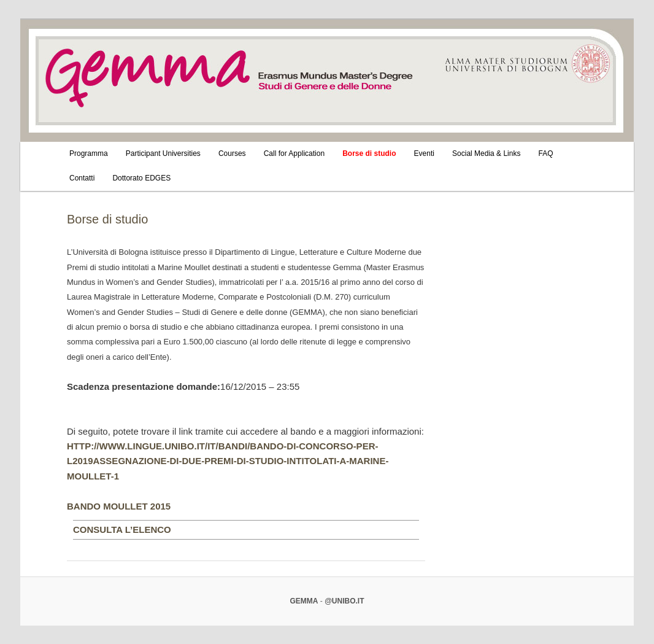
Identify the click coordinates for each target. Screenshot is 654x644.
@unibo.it (344, 601)
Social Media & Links (486, 153)
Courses (232, 153)
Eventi (424, 153)
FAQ (546, 153)
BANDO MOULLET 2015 (119, 506)
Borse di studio (369, 153)
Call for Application (294, 153)
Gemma (304, 601)
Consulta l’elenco (122, 530)
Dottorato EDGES (141, 178)
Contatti (82, 178)
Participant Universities (163, 153)
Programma (89, 153)
